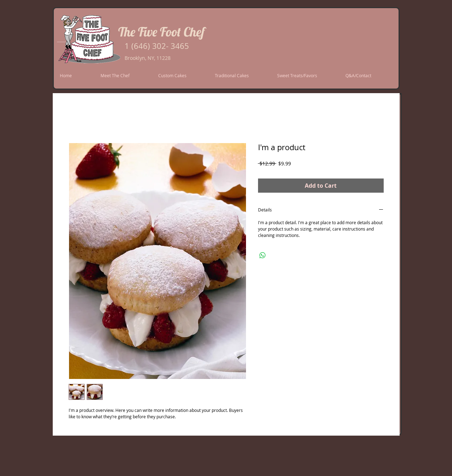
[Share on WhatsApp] (263, 255)
